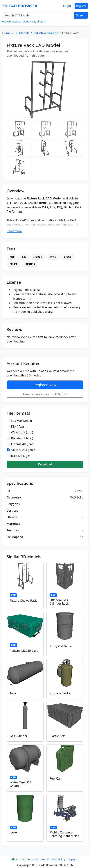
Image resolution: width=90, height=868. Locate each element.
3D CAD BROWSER (20, 6)
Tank (13, 693)
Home (6, 33)
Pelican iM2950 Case (24, 651)
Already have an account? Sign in (45, 394)
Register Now (45, 385)
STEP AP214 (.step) (24, 450)
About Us (18, 859)
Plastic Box (57, 736)
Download (45, 464)
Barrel (14, 833)
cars (33, 21)
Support (73, 859)
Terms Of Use (35, 859)
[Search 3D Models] (38, 15)
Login (67, 6)
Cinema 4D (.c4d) (23, 444)
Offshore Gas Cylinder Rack (59, 602)
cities (26, 21)
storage (38, 257)
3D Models (22, 33)
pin (24, 257)
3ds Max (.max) (21, 421)
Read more (14, 231)
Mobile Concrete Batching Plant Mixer (64, 834)
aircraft (41, 21)
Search (81, 15)
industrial (30, 264)
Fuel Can (56, 778)
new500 (17, 21)
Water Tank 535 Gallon (21, 784)
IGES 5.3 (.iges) (21, 456)
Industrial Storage (46, 33)
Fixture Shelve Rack (23, 601)
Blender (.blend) (22, 438)
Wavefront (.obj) (22, 432)
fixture (13, 264)
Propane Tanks (60, 693)
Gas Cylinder (19, 736)
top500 (6, 21)
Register (81, 6)
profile (68, 257)
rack (12, 257)
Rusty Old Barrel (61, 646)
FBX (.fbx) (17, 427)
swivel (53, 257)
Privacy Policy (56, 859)
